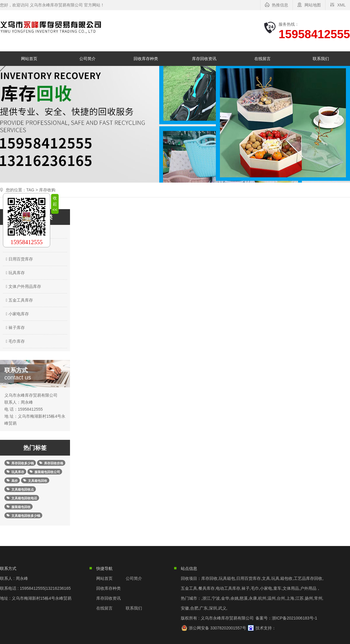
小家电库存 (17, 314)
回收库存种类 (146, 59)
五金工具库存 (19, 300)
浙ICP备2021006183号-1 (295, 618)
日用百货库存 (19, 259)
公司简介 (87, 59)
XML (341, 5)
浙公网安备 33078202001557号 (217, 628)
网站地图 (313, 5)
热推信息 (280, 5)
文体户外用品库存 (23, 286)
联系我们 (321, 59)
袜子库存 (15, 328)
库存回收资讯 (204, 59)
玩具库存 (15, 273)
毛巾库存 (15, 341)
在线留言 (262, 59)
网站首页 (29, 59)
